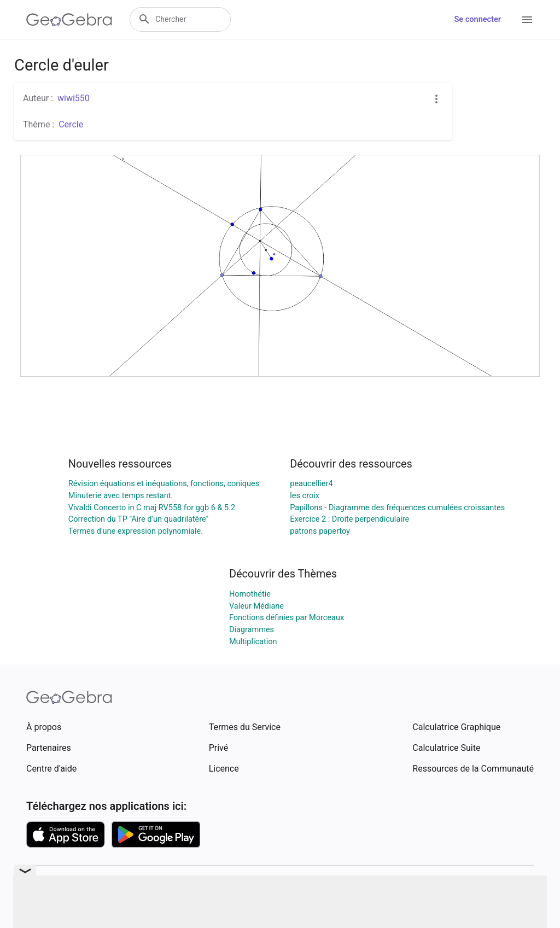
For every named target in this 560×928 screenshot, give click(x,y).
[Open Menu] (527, 20)
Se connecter (478, 19)
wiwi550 (74, 98)
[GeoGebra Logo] (69, 20)
